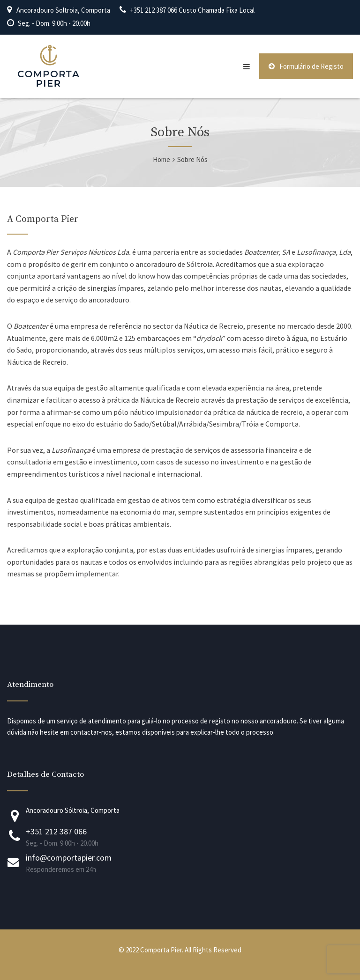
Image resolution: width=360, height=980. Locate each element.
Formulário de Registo (306, 66)
